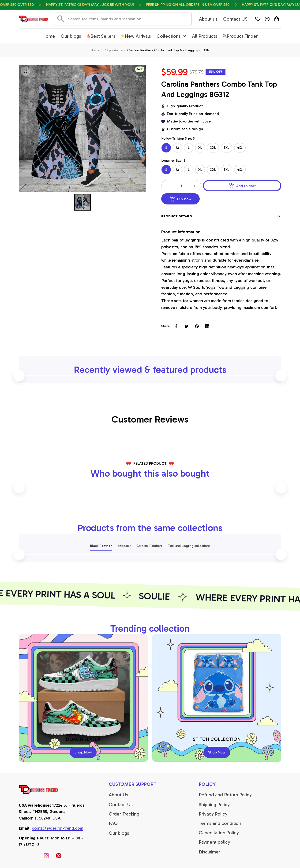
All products (113, 50)
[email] (58, 828)
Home (95, 50)
